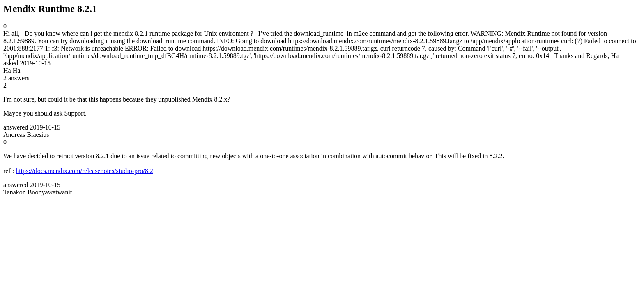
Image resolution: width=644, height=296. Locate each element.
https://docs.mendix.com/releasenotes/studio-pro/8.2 (84, 171)
